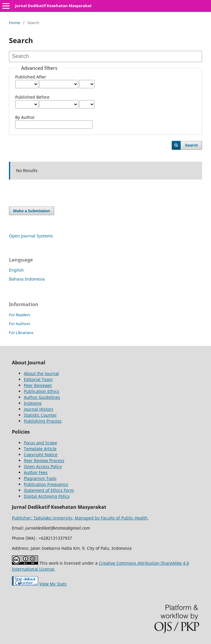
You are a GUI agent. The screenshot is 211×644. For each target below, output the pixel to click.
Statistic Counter (40, 415)
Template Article (40, 449)
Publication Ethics (42, 391)
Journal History (39, 409)
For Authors (19, 324)
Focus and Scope (40, 443)
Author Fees (36, 472)
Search (192, 145)
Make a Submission (32, 211)
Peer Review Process (44, 460)
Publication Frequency (46, 484)
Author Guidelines (42, 397)
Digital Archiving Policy (47, 496)
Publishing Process (43, 421)
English (16, 270)
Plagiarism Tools (40, 478)
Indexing (33, 403)
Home (14, 23)
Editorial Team (38, 379)
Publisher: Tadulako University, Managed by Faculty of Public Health (80, 518)
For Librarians (21, 333)
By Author (25, 117)
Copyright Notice (41, 455)
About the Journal (41, 373)
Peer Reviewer (38, 385)
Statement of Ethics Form (49, 490)
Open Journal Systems (31, 236)
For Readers (19, 315)
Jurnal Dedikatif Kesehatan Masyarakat (53, 6)
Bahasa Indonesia (27, 279)
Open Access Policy (43, 466)
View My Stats (53, 584)
